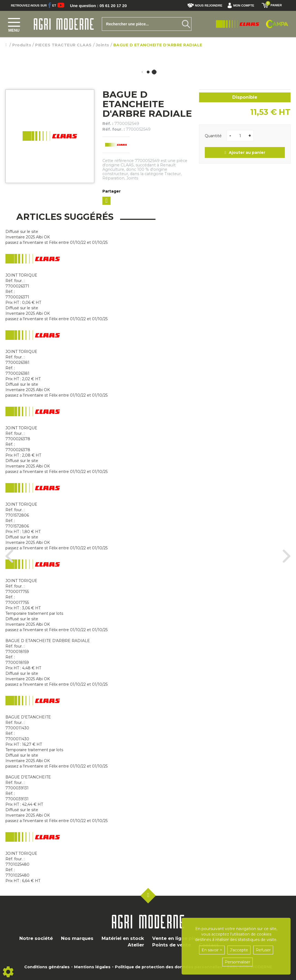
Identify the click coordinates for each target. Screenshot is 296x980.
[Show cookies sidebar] (8, 972)
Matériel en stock (123, 938)
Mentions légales (92, 967)
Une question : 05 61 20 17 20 (100, 5)
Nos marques (77, 938)
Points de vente (172, 945)
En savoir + (212, 950)
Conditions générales (47, 967)
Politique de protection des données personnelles (169, 967)
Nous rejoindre (205, 5)
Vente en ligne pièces (178, 938)
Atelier (136, 945)
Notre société (36, 938)
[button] (242, 5)
